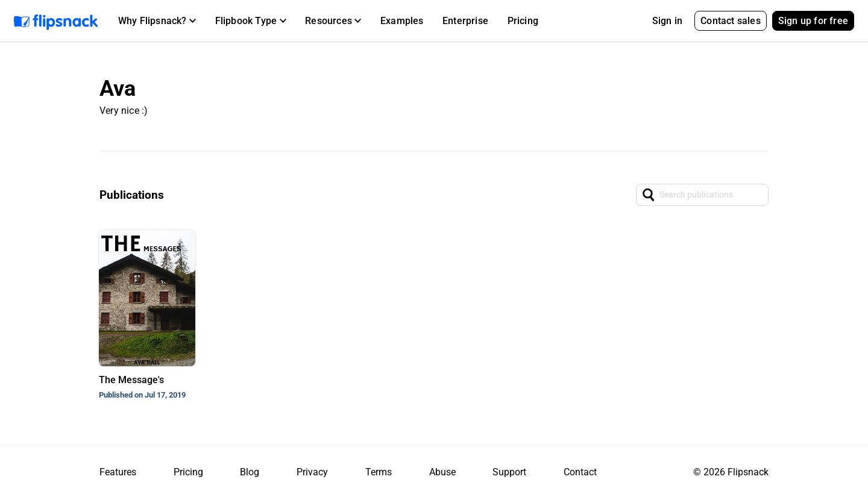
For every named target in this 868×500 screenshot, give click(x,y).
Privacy (312, 472)
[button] (157, 21)
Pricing (523, 21)
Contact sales (731, 21)
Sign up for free (813, 21)
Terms (379, 472)
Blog (250, 472)
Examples (402, 21)
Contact (580, 472)
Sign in (667, 21)
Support (509, 472)
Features (118, 472)
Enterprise (465, 21)
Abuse (442, 472)
